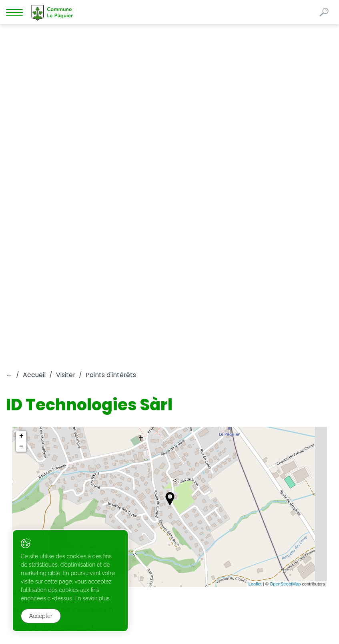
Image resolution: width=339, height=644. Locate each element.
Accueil (34, 45)
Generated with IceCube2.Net (294, 624)
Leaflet (255, 254)
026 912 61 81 (23, 436)
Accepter (41, 616)
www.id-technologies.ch (54, 298)
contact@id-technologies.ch (64, 280)
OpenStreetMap (285, 254)
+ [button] (21, 106)
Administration (271, 354)
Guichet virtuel (159, 354)
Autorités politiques (78, 354)
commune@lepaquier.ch (42, 444)
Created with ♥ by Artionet (219, 624)
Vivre (16, 354)
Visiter (66, 45)
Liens (16, 365)
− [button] (21, 117)
